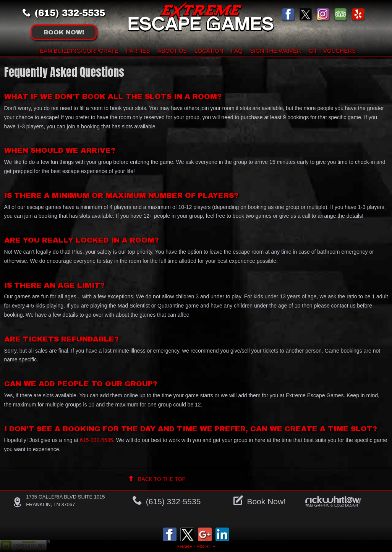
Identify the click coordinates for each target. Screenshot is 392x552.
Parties (138, 51)
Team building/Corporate (77, 51)
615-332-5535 (96, 440)
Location (209, 51)
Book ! (64, 32)
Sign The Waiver (276, 51)
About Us (172, 51)
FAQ (237, 51)
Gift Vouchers (332, 51)
